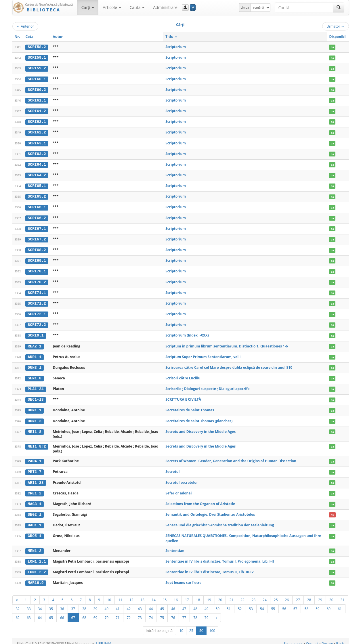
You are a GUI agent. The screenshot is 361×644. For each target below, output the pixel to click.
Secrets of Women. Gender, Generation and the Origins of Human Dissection (231, 457)
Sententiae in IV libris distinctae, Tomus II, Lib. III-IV (210, 567)
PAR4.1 (34, 457)
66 (62, 613)
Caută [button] (137, 7)
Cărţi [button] (88, 7)
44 (151, 604)
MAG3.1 (34, 500)
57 (295, 604)
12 (131, 595)
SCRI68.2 (37, 248)
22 (242, 595)
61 (340, 604)
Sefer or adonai (178, 489)
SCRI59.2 (37, 68)
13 (143, 595)
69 (95, 613)
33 (29, 604)
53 (251, 604)
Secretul (172, 468)
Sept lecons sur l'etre (183, 578)
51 (229, 604)
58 (306, 604)
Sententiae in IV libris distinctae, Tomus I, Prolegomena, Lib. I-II (220, 556)
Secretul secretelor (182, 478)
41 (118, 604)
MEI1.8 (34, 428)
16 (176, 595)
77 (184, 613)
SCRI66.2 (37, 216)
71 (118, 613)
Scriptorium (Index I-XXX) (187, 332)
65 (51, 613)
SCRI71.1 (37, 290)
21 (231, 595)
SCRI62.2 (37, 131)
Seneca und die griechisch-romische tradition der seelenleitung (220, 521)
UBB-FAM (104, 639)
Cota (29, 37)
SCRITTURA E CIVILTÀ (183, 396)
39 (95, 604)
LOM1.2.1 (37, 557)
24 (265, 595)
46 (173, 604)
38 (84, 604)
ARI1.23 (36, 478)
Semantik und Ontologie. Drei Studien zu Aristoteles (210, 510)
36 (62, 604)
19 (209, 595)
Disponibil (338, 37)
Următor (335, 26)
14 (154, 595)
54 (262, 604)
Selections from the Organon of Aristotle (200, 499)
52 (240, 604)
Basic (340, 639)
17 (187, 595)
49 (207, 604)
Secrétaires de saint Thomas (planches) (199, 417)
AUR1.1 (34, 354)
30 (331, 595)
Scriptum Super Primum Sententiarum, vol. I (203, 354)
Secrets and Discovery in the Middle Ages (200, 428)
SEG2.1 (34, 510)
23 (254, 595)
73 (140, 613)
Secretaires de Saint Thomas (190, 407)
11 (120, 595)
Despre (327, 639)
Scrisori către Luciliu (183, 375)
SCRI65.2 (37, 195)
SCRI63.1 (37, 142)
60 (329, 604)
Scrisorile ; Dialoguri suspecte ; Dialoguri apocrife (207, 385)
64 (40, 613)
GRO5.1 (34, 531)
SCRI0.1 (36, 332)
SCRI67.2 (37, 237)
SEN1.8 (34, 375)
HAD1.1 (34, 521)
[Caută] (339, 7)
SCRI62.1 (37, 121)
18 (198, 595)
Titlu (171, 37)
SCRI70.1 (37, 269)
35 (51, 604)
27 (298, 595)
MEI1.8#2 (37, 443)
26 (287, 595)
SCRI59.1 (37, 58)
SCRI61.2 (37, 110)
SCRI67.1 (37, 227)
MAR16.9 (36, 578)
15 (165, 595)
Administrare (165, 7)
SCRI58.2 (37, 47)
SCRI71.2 (37, 301)
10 (109, 595)
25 (276, 595)
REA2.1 (34, 343)
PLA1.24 (36, 385)
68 (84, 613)
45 (162, 604)
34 (40, 604)
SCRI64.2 (37, 174)
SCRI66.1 (37, 206)
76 (173, 613)
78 (195, 613)
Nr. (17, 37)
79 (207, 613)
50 (217, 604)
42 (129, 604)
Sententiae (175, 546)
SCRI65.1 (37, 184)
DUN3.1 (34, 364)
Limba (245, 7)
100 (212, 626)
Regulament (293, 639)
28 (309, 595)
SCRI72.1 (37, 312)
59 (318, 604)
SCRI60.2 (37, 89)
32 (18, 604)
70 (106, 613)
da (332, 47)
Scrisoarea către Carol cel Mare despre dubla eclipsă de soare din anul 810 (229, 364)
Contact (312, 639)
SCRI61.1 (37, 100)
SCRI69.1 (37, 259)
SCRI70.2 (37, 280)
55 (273, 604)
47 (184, 604)
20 (220, 595)
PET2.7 (34, 468)
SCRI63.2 (37, 153)
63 (29, 613)
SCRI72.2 (37, 322)
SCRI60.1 (37, 79)
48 (195, 604)
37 (73, 604)
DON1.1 (34, 407)
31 (343, 595)
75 (162, 613)
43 (140, 604)
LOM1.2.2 (37, 567)
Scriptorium (176, 47)
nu (333, 510)
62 (18, 613)
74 (151, 613)
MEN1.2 (34, 546)
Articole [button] (112, 7)
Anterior (25, 26)
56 (284, 604)
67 (73, 613)
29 (320, 595)
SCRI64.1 (37, 163)
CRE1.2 (34, 489)
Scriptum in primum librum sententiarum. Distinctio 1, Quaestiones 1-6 (227, 343)
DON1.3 (34, 417)
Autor (58, 37)
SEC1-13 (36, 396)
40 (106, 604)
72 (129, 613)
